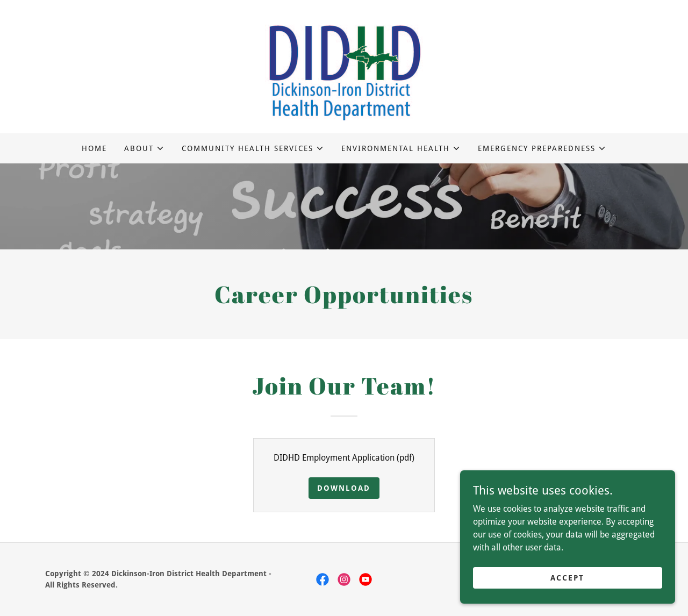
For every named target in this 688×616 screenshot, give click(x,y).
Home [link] (94, 148)
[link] (344, 66)
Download (344, 488)
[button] (144, 148)
